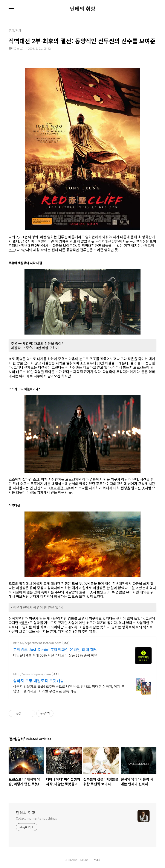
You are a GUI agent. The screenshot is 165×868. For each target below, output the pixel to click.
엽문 (24, 623)
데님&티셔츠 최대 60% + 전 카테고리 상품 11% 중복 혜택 (55, 655)
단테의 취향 (83, 9)
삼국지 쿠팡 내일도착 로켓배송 (38, 680)
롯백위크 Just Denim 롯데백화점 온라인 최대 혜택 (55, 649)
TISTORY (83, 860)
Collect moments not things (36, 818)
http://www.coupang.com (32, 674)
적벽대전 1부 (108, 241)
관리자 (97, 860)
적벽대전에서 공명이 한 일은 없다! (38, 607)
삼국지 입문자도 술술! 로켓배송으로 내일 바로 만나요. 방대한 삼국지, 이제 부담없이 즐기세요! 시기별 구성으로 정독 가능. (69, 689)
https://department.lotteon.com (37, 643)
